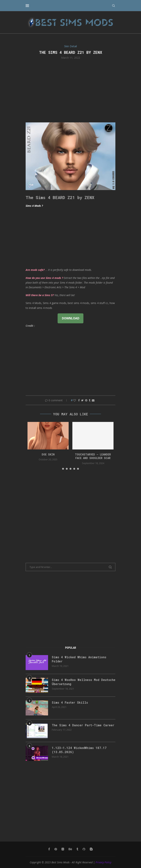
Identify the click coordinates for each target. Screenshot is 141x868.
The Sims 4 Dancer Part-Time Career (83, 725)
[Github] (84, 849)
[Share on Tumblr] (90, 400)
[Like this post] (75, 400)
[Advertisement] (70, 91)
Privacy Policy (103, 862)
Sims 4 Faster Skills (70, 702)
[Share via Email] (93, 400)
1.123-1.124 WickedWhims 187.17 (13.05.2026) (79, 750)
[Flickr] (63, 849)
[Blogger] (91, 849)
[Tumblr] (77, 849)
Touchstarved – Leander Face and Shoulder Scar (93, 456)
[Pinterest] (56, 849)
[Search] (114, 6)
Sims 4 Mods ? (34, 206)
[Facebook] (49, 849)
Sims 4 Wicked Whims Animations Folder (79, 659)
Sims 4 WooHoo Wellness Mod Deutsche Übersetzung (84, 682)
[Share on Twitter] (82, 400)
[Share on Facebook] (79, 400)
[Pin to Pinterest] (86, 400)
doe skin (48, 454)
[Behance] (70, 849)
